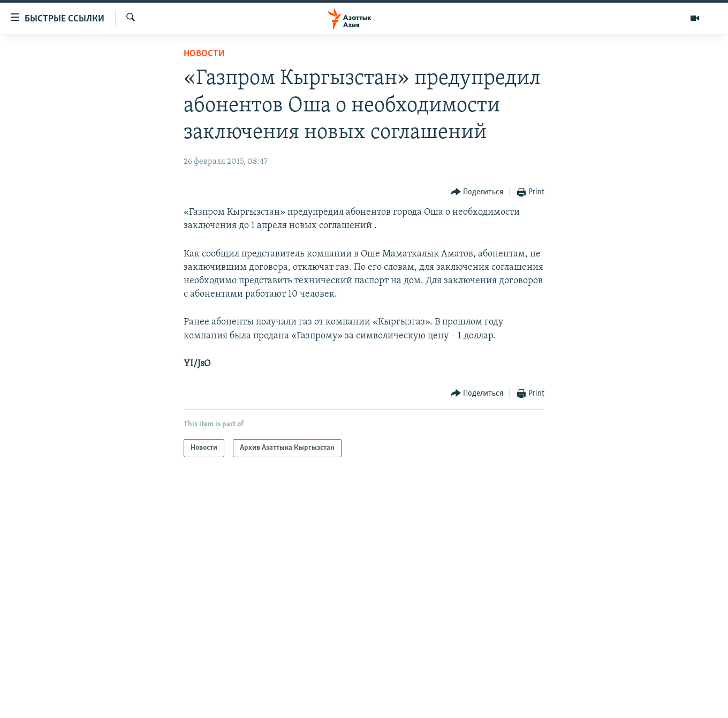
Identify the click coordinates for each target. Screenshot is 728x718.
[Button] (477, 192)
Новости (204, 54)
